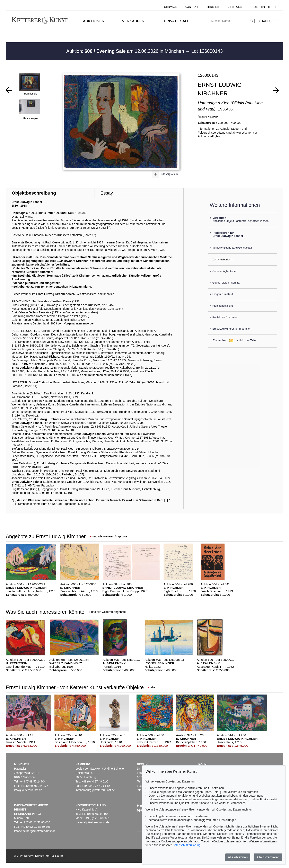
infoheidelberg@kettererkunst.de (35, 831)
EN (263, 7)
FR (276, 7)
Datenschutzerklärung (186, 845)
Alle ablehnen (238, 857)
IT (269, 7)
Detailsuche (268, 21)
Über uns (235, 7)
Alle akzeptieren (268, 857)
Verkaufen (133, 21)
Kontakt (191, 7)
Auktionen (94, 21)
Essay (107, 193)
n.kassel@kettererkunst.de (93, 822)
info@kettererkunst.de (28, 790)
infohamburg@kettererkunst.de (95, 790)
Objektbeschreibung (34, 193)
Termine (213, 7)
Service (170, 7)
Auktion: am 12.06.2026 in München (126, 51)
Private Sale (177, 21)
